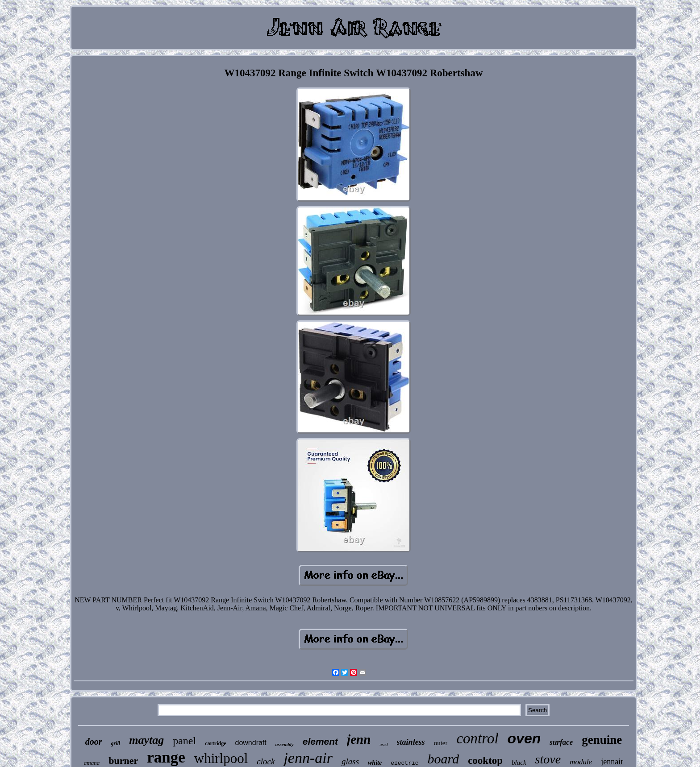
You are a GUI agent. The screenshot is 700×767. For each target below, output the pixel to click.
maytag (146, 740)
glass (350, 761)
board (444, 759)
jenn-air (308, 758)
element (320, 741)
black (519, 763)
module (581, 762)
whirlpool (221, 758)
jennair (612, 762)
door (94, 742)
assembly (285, 744)
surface (561, 742)
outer (441, 743)
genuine (602, 740)
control (477, 738)
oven (524, 738)
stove (548, 759)
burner (123, 761)
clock (266, 761)
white (375, 763)
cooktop (485, 761)
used (383, 744)
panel (184, 741)
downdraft (250, 743)
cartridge (215, 743)
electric (404, 763)
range (166, 757)
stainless (411, 742)
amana (92, 763)
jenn (359, 739)
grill (116, 743)
